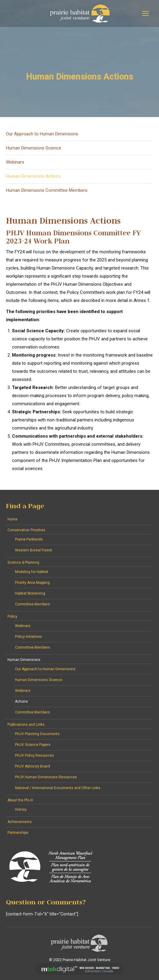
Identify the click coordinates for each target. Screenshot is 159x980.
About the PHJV (20, 800)
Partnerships (18, 833)
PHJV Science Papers (33, 745)
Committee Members (32, 604)
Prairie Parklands (29, 539)
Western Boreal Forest (34, 550)
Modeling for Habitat (32, 572)
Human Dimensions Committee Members (47, 190)
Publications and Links (26, 725)
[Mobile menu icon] (146, 14)
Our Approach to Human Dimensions (42, 134)
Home (12, 519)
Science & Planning (23, 562)
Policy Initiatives (28, 637)
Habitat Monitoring (30, 593)
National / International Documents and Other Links (58, 788)
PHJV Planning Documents (37, 734)
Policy (12, 617)
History (21, 810)
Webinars (15, 162)
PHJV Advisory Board (32, 766)
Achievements (20, 822)
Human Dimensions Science (34, 148)
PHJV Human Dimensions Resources (46, 777)
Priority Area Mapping (32, 583)
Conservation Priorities (26, 530)
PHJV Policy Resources (34, 755)
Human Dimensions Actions (33, 176)
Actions (21, 701)
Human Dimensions (24, 660)
